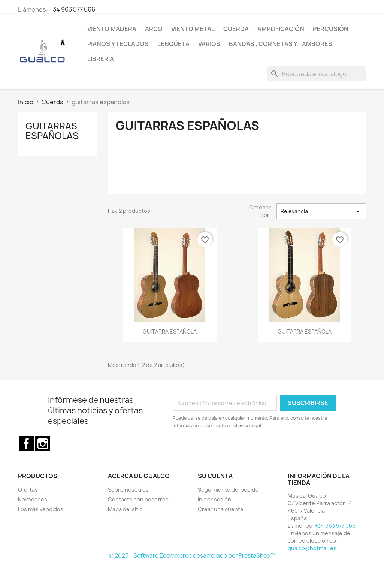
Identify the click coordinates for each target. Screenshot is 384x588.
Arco (154, 29)
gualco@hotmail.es (312, 548)
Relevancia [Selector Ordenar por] (321, 211)
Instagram (43, 444)
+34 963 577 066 (72, 9)
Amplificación (281, 29)
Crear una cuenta (220, 509)
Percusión (331, 29)
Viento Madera (112, 29)
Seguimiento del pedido (228, 490)
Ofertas (28, 490)
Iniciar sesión (214, 499)
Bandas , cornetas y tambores (281, 44)
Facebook (26, 444)
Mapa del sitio (125, 509)
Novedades (33, 499)
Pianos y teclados (118, 44)
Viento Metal (193, 29)
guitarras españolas (52, 131)
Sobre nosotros (128, 490)
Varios (209, 44)
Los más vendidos (41, 509)
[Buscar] (317, 74)
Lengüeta (173, 44)
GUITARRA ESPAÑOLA (170, 331)
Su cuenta (215, 476)
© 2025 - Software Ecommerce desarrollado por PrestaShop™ (192, 556)
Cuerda (236, 29)
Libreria (101, 59)
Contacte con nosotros (138, 499)
